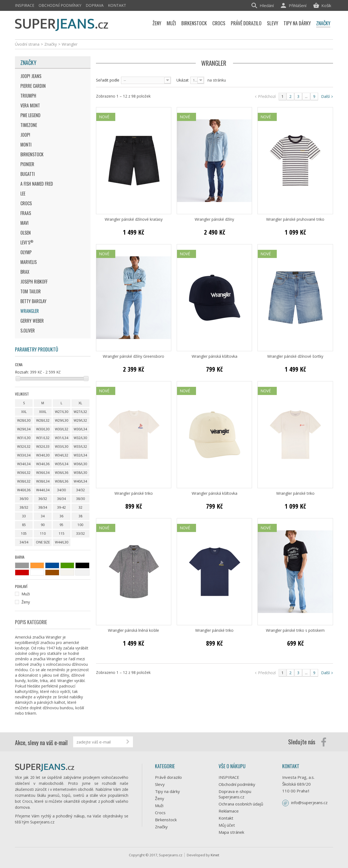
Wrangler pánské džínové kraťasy (134, 219)
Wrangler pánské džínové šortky (295, 356)
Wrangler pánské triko (134, 493)
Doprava (95, 5)
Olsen (26, 233)
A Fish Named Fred (37, 184)
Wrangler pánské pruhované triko (295, 219)
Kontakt (117, 5)
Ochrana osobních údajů (241, 804)
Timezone (29, 125)
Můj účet (227, 825)
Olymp (26, 252)
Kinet (215, 855)
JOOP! (25, 135)
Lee (23, 194)
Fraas (26, 213)
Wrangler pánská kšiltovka (215, 356)
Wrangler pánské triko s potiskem (295, 630)
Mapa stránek (231, 832)
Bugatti (28, 174)
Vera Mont (30, 105)
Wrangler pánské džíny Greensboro (133, 356)
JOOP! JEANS (31, 76)
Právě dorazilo (168, 777)
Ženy (160, 798)
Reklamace (229, 811)
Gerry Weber (32, 321)
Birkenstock (32, 154)
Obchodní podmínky (60, 5)
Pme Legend (30, 115)
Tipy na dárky (167, 791)
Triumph (28, 96)
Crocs (26, 203)
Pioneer (27, 164)
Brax (25, 272)
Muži (159, 805)
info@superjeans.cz (309, 802)
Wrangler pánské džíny (214, 219)
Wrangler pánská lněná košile (133, 630)
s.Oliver (28, 331)
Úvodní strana (27, 44)
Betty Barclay (33, 301)
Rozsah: (22, 372)
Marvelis (29, 262)
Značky (28, 63)
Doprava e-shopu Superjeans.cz (235, 794)
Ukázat (183, 80)
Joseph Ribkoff (34, 282)
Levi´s (27, 242)
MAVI (24, 223)
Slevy (160, 784)
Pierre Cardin (33, 86)
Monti (26, 145)
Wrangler (30, 311)
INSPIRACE (25, 5)
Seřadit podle (108, 80)
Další (327, 96)
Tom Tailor (31, 291)
